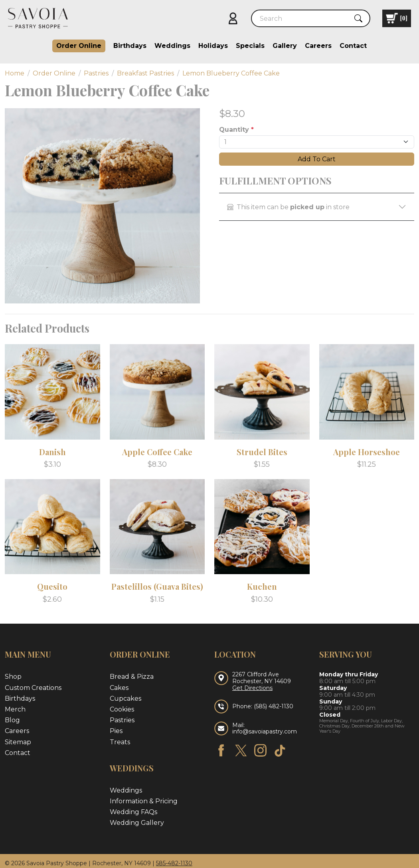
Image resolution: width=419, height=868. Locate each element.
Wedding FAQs (133, 812)
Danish (52, 452)
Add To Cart (317, 159)
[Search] (304, 19)
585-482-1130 (174, 863)
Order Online (79, 46)
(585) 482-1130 (274, 706)
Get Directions (252, 688)
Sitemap (18, 742)
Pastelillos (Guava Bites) (157, 586)
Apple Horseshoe (367, 452)
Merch (15, 709)
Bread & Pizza (132, 677)
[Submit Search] (358, 18)
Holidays (213, 46)
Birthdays (130, 46)
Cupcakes (126, 699)
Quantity (236, 130)
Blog (12, 720)
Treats (120, 742)
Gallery (285, 46)
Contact (353, 46)
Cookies (122, 709)
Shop (13, 677)
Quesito (52, 586)
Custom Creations (33, 688)
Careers (318, 46)
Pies (116, 731)
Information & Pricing (144, 801)
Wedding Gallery (137, 823)
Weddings (172, 46)
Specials (250, 46)
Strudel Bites (262, 452)
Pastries (122, 720)
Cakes (119, 688)
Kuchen (262, 586)
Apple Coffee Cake (157, 452)
